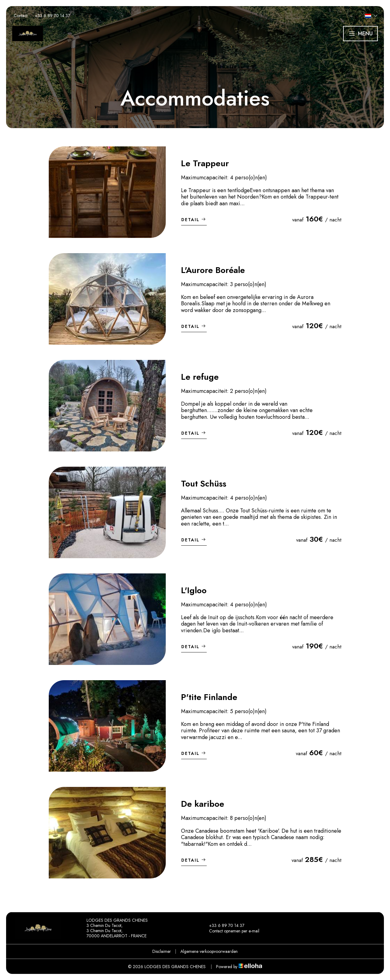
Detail (194, 220)
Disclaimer (162, 951)
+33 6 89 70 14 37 (223, 925)
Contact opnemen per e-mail (231, 931)
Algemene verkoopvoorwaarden (209, 951)
